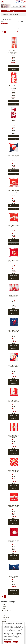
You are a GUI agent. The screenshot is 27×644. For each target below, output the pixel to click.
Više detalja (13, 69)
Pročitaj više (4, 24)
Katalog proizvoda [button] (13, 11)
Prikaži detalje (8, 642)
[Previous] (3, 32)
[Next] (18, 32)
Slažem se (16, 642)
